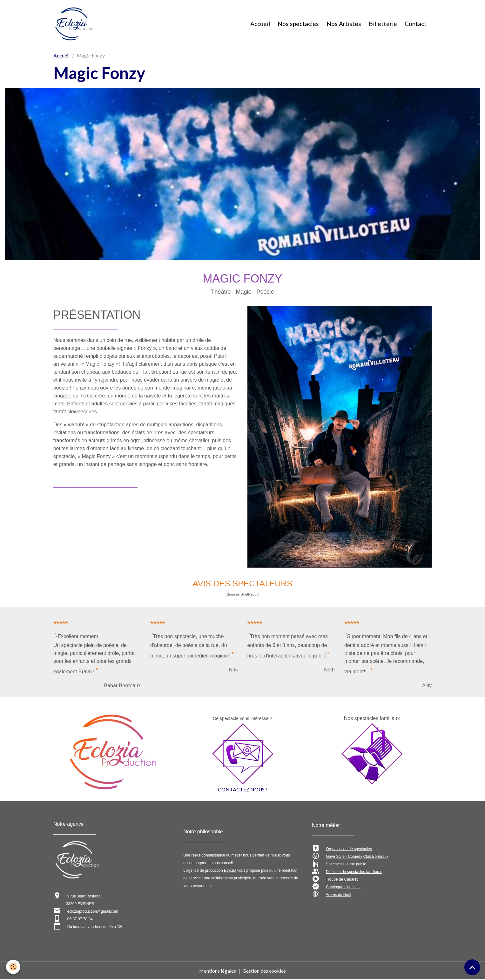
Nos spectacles (298, 24)
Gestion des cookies (265, 971)
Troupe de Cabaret (342, 880)
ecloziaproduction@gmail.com (93, 912)
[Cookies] (13, 967)
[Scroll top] (472, 967)
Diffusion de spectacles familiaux (354, 872)
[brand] (76, 24)
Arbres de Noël (338, 895)
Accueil (260, 24)
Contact (416, 24)
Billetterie (383, 24)
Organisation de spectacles (349, 850)
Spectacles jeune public (346, 865)
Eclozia (230, 871)
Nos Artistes (344, 24)
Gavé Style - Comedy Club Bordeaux (357, 857)
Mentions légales (217, 971)
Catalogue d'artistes (343, 888)
